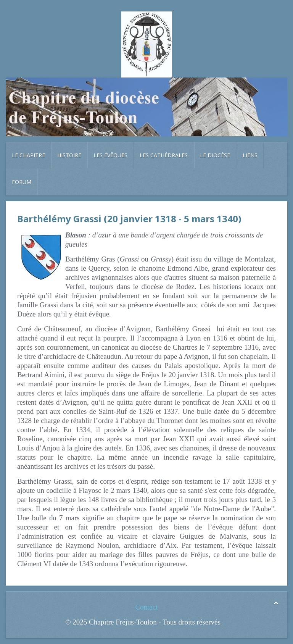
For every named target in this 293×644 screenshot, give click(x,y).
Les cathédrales (164, 155)
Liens (250, 155)
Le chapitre (28, 155)
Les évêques (110, 155)
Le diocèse (215, 155)
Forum (22, 182)
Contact (146, 607)
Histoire (69, 155)
